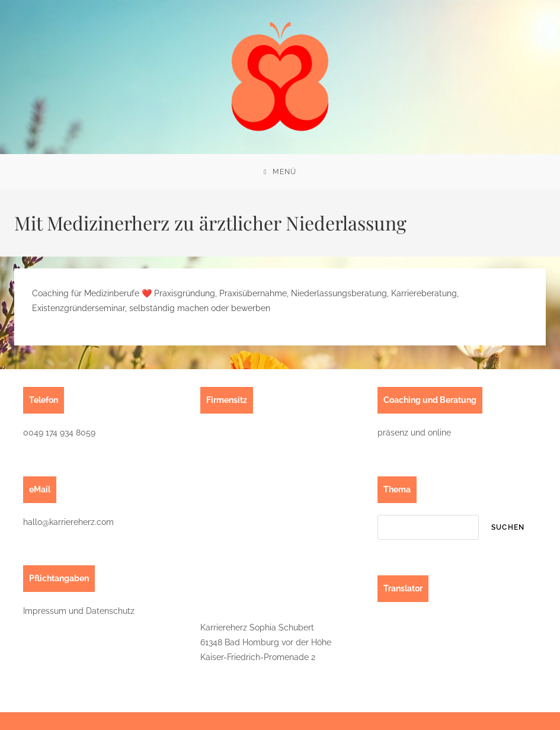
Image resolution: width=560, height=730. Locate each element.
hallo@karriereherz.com (68, 522)
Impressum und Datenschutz (79, 611)
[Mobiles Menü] (280, 172)
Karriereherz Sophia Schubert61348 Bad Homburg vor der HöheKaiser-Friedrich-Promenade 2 (266, 642)
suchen (508, 527)
